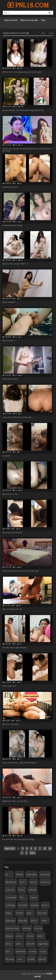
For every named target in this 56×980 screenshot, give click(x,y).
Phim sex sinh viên (29, 20)
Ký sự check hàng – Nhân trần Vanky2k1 (19, 763)
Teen (43, 20)
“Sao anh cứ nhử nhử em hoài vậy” (17, 417)
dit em (44, 905)
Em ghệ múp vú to (10, 187)
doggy (8, 913)
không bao (10, 921)
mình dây (27, 928)
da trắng (34, 905)
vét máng (10, 959)
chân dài (33, 890)
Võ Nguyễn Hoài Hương (12, 225)
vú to (20, 959)
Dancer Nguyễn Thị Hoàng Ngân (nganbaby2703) (23, 110)
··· (6, 26)
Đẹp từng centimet (10, 379)
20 (50, 848)
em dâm (20, 913)
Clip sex (34, 898)
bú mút (33, 882)
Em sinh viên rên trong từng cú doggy (18, 839)
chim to (21, 890)
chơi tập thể (11, 898)
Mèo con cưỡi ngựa (10, 724)
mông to (9, 936)
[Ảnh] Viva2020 (9, 302)
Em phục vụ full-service (12, 532)
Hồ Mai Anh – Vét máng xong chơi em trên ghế (22, 72)
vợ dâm (31, 959)
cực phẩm (23, 905)
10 (45, 848)
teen (8, 951)
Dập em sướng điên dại (12, 609)
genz (29, 913)
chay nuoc (10, 890)
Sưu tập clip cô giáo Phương (14, 648)
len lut (34, 921)
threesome (21, 951)
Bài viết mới (11, 882)
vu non (43, 951)
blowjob (19, 874)
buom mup (45, 874)
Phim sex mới (11, 20)
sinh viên (31, 944)
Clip (21, 898)
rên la (8, 944)
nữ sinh (30, 936)
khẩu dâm (23, 921)
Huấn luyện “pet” (10, 686)
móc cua (38, 928)
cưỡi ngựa (10, 905)
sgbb (18, 944)
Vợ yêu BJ (7, 456)
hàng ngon (42, 913)
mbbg (44, 921)
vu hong (33, 951)
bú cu (22, 882)
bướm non (45, 882)
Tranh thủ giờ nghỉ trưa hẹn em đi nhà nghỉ (20, 571)
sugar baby (43, 944)
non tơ (19, 936)
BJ (7, 874)
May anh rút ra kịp (10, 494)
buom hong (32, 874)
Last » (33, 853)
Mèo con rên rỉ (8, 341)
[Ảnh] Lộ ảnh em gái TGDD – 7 (15, 264)
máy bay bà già (12, 928)
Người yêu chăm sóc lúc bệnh (15, 801)
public (40, 936)
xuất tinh (42, 959)
